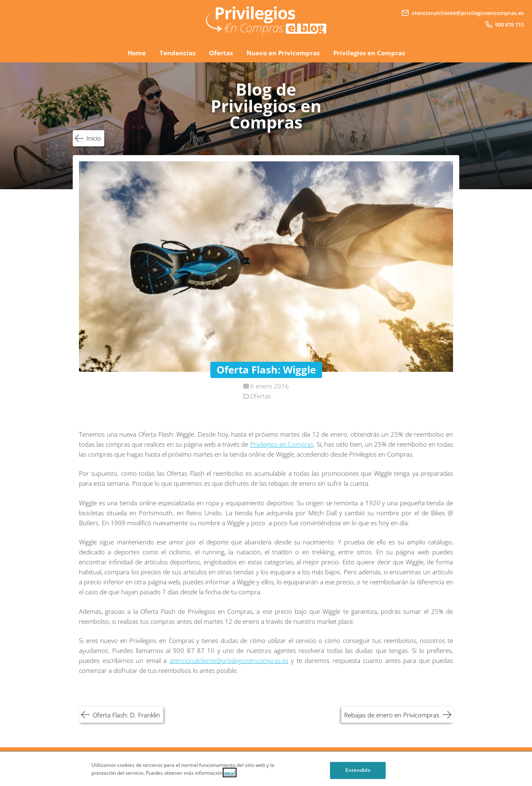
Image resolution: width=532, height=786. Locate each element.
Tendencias (177, 53)
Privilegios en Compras (369, 53)
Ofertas (221, 53)
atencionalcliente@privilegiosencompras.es (229, 660)
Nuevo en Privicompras (283, 53)
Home (137, 53)
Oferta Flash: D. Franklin (126, 715)
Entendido (358, 774)
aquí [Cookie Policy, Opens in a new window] (230, 777)
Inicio (94, 138)
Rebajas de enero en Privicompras (392, 715)
